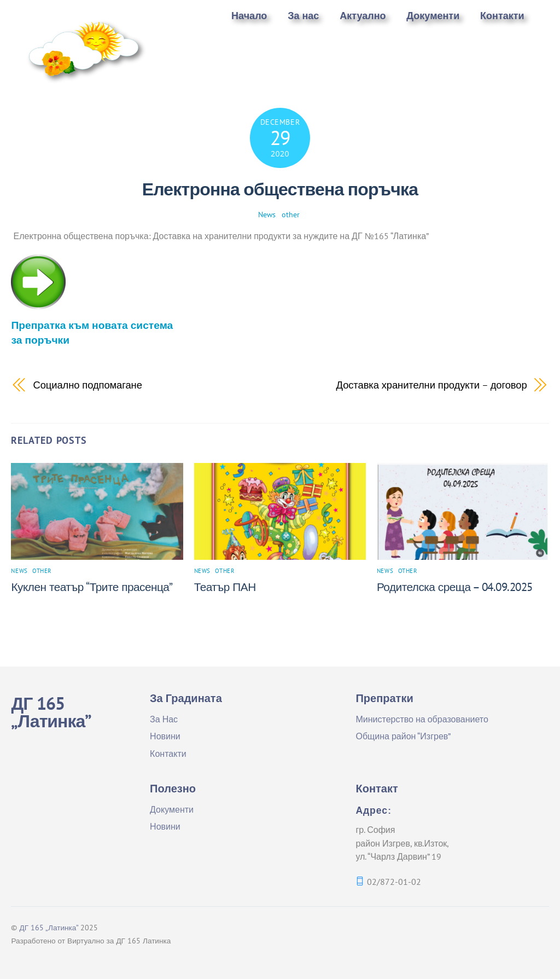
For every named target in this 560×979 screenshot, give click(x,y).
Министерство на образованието (422, 719)
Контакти (502, 16)
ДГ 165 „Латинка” (49, 928)
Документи (433, 16)
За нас (303, 16)
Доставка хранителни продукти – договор (432, 385)
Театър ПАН (225, 587)
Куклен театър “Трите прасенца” (92, 587)
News (267, 214)
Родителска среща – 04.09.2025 (455, 587)
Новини (165, 737)
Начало (249, 16)
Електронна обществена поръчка (280, 189)
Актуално (363, 16)
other (291, 214)
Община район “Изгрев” (403, 737)
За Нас (164, 719)
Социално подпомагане (87, 385)
